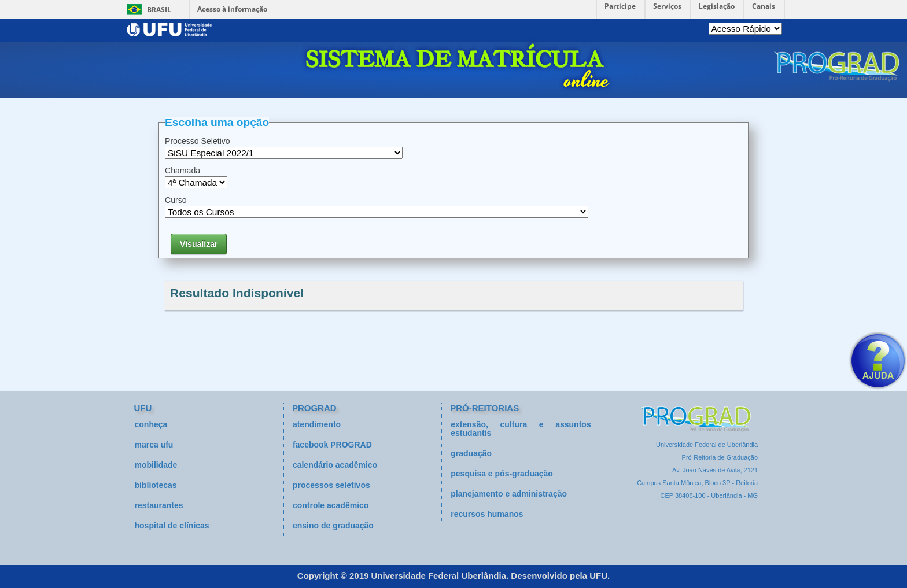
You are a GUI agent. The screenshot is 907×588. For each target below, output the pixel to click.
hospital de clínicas (172, 526)
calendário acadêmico (335, 465)
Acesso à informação (232, 9)
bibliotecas (156, 485)
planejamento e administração (509, 494)
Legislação (717, 6)
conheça (151, 424)
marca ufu (154, 445)
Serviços (667, 6)
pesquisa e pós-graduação (502, 474)
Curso (176, 200)
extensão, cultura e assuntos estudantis (521, 429)
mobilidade (156, 465)
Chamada (182, 171)
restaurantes (159, 505)
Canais (764, 6)
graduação (471, 453)
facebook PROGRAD (332, 445)
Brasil (159, 10)
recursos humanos (487, 514)
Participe (620, 6)
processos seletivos (331, 485)
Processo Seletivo (198, 141)
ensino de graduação (333, 526)
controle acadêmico (331, 505)
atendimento (317, 424)
